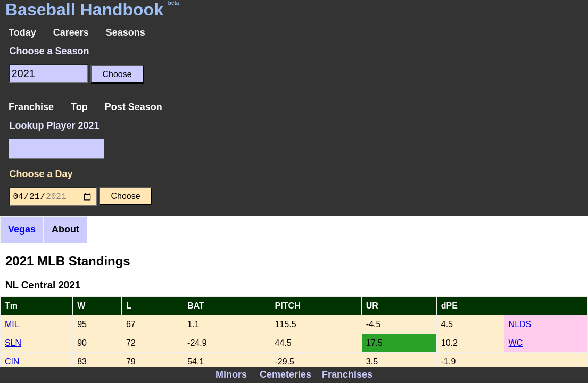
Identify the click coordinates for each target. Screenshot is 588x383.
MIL (12, 324)
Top (79, 107)
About (65, 229)
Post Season (134, 107)
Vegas (22, 229)
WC (516, 343)
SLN (13, 343)
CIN (12, 361)
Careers (71, 32)
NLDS (520, 324)
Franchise (31, 107)
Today (22, 32)
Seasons (126, 32)
